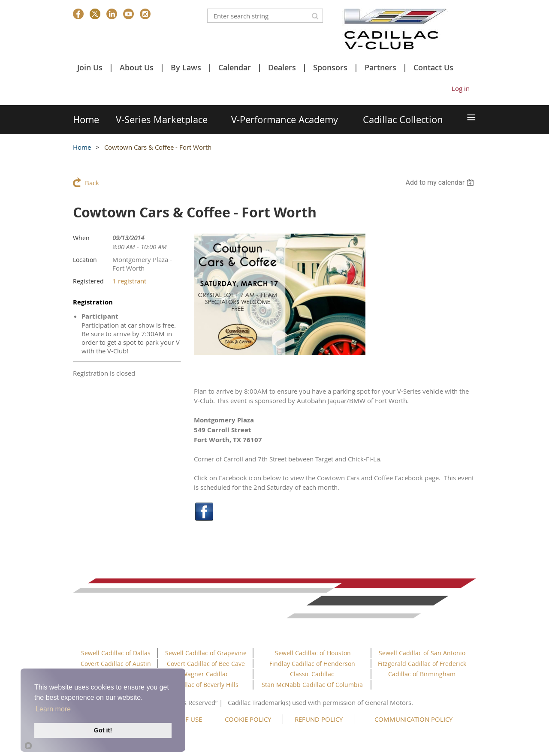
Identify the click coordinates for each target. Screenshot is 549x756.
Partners (380, 67)
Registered (88, 281)
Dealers (282, 67)
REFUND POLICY (319, 719)
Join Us (90, 67)
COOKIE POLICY (248, 719)
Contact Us (433, 67)
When (81, 238)
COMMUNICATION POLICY (413, 719)
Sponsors (330, 67)
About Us (137, 67)
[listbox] (441, 182)
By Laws (186, 67)
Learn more (53, 709)
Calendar (235, 67)
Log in (461, 88)
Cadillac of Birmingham (422, 674)
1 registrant (129, 281)
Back (92, 183)
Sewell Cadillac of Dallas (116, 653)
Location (85, 260)
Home (82, 147)
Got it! (103, 730)
